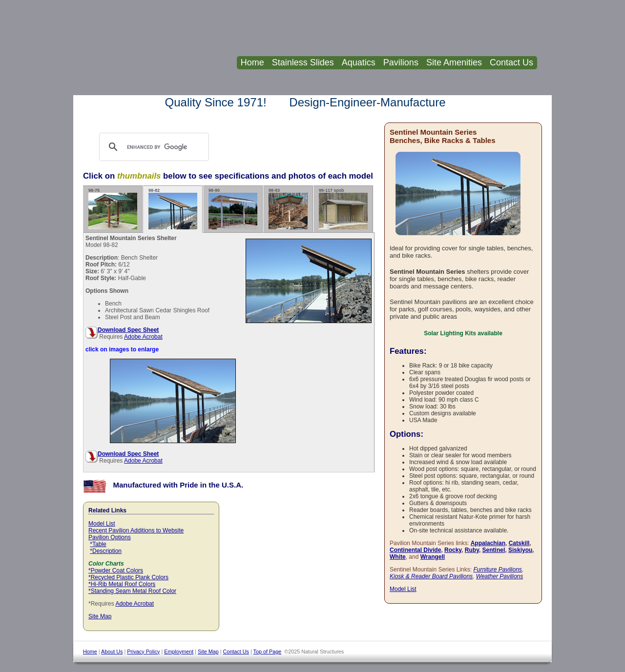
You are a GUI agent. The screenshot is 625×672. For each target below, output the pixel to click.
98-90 (233, 209)
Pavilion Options (110, 537)
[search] (163, 147)
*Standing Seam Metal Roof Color (132, 591)
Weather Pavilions (500, 576)
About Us (112, 652)
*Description (106, 551)
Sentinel (494, 550)
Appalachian (488, 543)
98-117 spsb (343, 209)
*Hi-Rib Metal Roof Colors (122, 584)
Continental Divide (415, 550)
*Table (98, 544)
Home (252, 62)
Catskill (519, 543)
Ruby (472, 550)
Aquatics (359, 62)
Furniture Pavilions (497, 570)
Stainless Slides (303, 62)
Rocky (453, 550)
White (398, 557)
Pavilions (401, 62)
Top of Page (268, 652)
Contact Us (511, 62)
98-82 (173, 209)
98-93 (288, 209)
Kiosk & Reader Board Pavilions (431, 576)
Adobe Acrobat (143, 337)
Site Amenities (454, 62)
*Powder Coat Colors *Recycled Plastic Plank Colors (128, 574)
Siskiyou (520, 550)
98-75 (113, 209)
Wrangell (433, 557)
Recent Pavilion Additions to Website (136, 530)
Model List (102, 524)
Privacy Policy (143, 652)
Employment (179, 652)
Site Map (100, 616)
